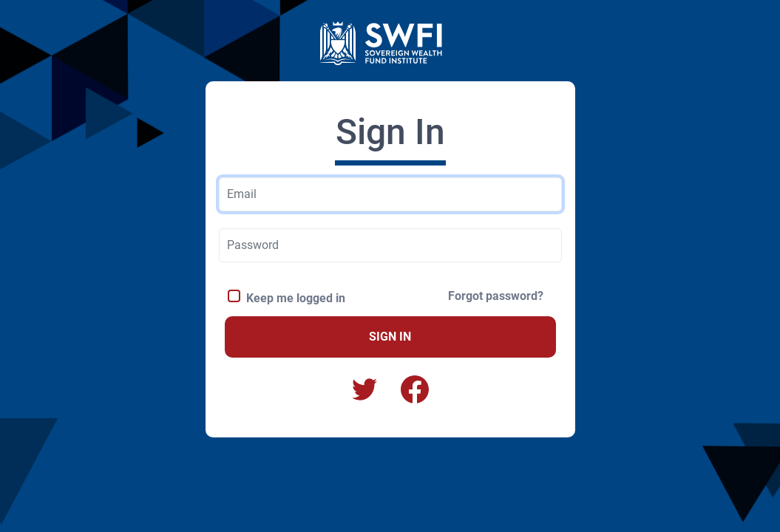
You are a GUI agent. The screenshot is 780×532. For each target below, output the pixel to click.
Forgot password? (496, 296)
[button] (415, 389)
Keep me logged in (293, 298)
